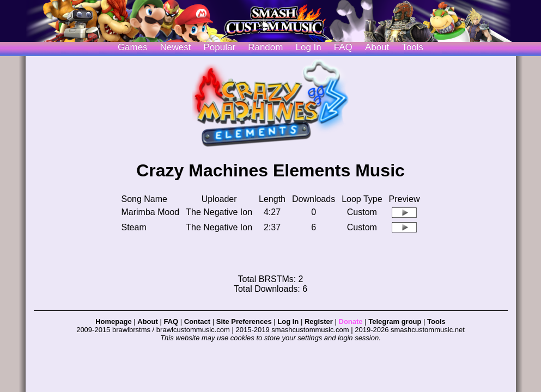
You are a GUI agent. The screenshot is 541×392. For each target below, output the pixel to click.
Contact (197, 321)
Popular (220, 47)
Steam (134, 227)
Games (133, 47)
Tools (412, 47)
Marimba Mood (151, 212)
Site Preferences (244, 321)
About (377, 47)
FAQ (343, 47)
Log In (288, 321)
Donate (351, 321)
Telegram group (395, 321)
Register (319, 321)
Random (265, 47)
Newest (176, 47)
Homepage (113, 321)
